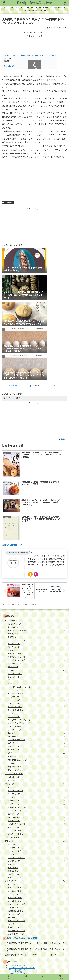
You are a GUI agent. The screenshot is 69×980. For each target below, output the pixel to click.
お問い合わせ (10, 938)
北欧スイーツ (37, 675)
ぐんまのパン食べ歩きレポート (22, 910)
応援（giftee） (11, 934)
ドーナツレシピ (37, 642)
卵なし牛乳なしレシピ (37, 760)
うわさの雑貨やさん (17, 908)
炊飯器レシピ (37, 813)
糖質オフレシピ (37, 769)
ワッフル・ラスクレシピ (37, 672)
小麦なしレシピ (37, 719)
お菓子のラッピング (37, 709)
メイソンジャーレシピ (37, 846)
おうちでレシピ (35, 563)
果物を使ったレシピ (37, 689)
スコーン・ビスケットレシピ (37, 629)
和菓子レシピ (37, 806)
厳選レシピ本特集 (35, 780)
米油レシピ (37, 866)
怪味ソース (37, 860)
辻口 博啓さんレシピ (37, 876)
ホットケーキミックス (37, 800)
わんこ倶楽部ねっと (17, 912)
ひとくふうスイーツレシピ (37, 583)
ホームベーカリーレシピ (37, 739)
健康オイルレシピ (37, 596)
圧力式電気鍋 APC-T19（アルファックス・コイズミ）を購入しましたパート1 (34, 898)
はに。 (31, 494)
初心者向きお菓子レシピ (37, 702)
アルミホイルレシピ (37, 790)
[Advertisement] (35, 43)
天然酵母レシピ (8, 202)
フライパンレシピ (37, 797)
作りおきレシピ (37, 856)
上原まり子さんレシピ (37, 850)
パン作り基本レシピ (37, 733)
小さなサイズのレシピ (37, 682)
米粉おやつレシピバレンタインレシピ (25, 919)
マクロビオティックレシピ (37, 753)
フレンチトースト (37, 655)
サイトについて (11, 927)
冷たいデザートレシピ (37, 599)
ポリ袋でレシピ (37, 803)
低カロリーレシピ (37, 756)
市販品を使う (37, 810)
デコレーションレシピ (37, 712)
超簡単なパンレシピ (37, 816)
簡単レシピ (35, 783)
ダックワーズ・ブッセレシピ (37, 632)
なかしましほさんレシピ (37, 830)
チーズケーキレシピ (37, 639)
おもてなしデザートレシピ (37, 573)
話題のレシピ (35, 823)
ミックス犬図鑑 (16, 914)
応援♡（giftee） (12, 487)
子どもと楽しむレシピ (37, 602)
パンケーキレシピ (37, 649)
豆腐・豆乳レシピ (37, 773)
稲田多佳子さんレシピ (37, 863)
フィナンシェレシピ (37, 652)
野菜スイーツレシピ (37, 776)
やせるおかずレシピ (37, 833)
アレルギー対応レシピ (35, 716)
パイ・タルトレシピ (37, 646)
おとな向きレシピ (37, 569)
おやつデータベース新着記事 (22, 881)
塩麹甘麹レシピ (37, 763)
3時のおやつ (37, 787)
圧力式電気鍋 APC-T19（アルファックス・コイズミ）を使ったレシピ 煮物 (35, 886)
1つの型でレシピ (37, 566)
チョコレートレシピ (37, 636)
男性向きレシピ (37, 692)
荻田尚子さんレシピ (37, 870)
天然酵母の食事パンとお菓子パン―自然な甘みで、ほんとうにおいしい (30, 55)
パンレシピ (35, 726)
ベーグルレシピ (37, 736)
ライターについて (12, 931)
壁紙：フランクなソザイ (57, 967)
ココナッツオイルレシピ (37, 837)
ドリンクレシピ (37, 586)
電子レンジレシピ (37, 820)
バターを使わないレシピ (37, 750)
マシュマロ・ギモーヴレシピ (37, 662)
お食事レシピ (37, 579)
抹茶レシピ (37, 685)
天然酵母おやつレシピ (37, 766)
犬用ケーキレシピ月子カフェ (21, 917)
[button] (64, 945)
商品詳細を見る (10, 66)
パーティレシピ (37, 589)
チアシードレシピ (37, 840)
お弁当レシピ (37, 576)
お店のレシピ (37, 730)
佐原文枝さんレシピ (37, 853)
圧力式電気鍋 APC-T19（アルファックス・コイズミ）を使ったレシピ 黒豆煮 (35, 892)
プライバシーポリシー (34, 967)
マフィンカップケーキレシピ (37, 665)
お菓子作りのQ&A (37, 699)
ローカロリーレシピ (35, 746)
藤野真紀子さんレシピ (37, 873)
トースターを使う (37, 793)
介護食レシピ (37, 592)
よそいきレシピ (35, 706)
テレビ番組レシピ (37, 843)
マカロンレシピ (37, 659)
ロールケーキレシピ (37, 669)
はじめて (35, 695)
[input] (34, 945)
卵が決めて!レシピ (37, 679)
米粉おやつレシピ (37, 723)
